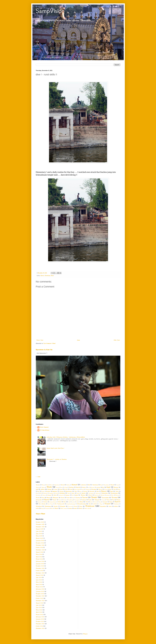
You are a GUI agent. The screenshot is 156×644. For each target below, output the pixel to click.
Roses (119, 500)
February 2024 (40, 562)
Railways (84, 500)
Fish (98, 492)
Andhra (68, 485)
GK (41, 493)
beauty (118, 485)
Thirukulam (47, 276)
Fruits (117, 492)
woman (70, 509)
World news (87, 508)
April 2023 (39, 585)
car (89, 487)
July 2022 (39, 605)
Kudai (55, 495)
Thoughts (63, 506)
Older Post (117, 340)
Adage (43, 485)
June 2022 (39, 608)
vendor (37, 509)
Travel (75, 507)
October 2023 (39, 571)
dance (83, 489)
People (94, 498)
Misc (112, 495)
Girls (37, 493)
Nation (63, 498)
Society (96, 502)
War (52, 508)
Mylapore (55, 498)
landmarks (61, 495)
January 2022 (40, 619)
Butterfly (78, 487)
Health (57, 493)
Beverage (38, 487)
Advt (47, 485)
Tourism (70, 506)
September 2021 (40, 628)
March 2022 (39, 615)
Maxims (103, 495)
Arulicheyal (95, 485)
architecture (83, 485)
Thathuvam (116, 504)
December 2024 (40, 543)
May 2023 (39, 582)
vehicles (116, 506)
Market (90, 495)
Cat (103, 487)
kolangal (49, 495)
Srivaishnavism (81, 504)
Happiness (51, 493)
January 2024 (40, 564)
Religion (97, 500)
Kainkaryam (114, 493)
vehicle (110, 507)
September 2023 (40, 573)
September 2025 (40, 527)
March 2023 (39, 587)
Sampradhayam (53, 502)
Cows (61, 490)
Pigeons (47, 500)
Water (52, 276)
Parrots (85, 498)
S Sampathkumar (45, 430)
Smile (91, 502)
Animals (74, 485)
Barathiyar (106, 485)
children (43, 489)
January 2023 (40, 592)
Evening (62, 492)
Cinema (49, 489)
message (108, 495)
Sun (90, 504)
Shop (81, 502)
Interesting (105, 493)
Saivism (45, 502)
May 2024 (39, 554)
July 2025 (39, 531)
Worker (81, 509)
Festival (85, 492)
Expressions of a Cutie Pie (44, 350)
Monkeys (117, 495)
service (73, 502)
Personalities (105, 498)
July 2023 (39, 578)
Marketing (97, 495)
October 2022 (39, 598)
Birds (49, 487)
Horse (73, 493)
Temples (107, 504)
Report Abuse (40, 514)
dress (119, 490)
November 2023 (40, 568)
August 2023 (39, 575)
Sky (87, 502)
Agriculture (57, 485)
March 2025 (39, 538)
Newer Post (40, 340)
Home (78, 340)
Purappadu (77, 500)
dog (110, 489)
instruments (91, 493)
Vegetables (103, 506)
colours (56, 490)
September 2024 (40, 550)
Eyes (76, 492)
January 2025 (40, 541)
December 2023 (40, 566)
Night (73, 498)
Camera (84, 487)
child (37, 489)
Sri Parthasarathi (59, 504)
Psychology (70, 500)
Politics (65, 500)
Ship (77, 502)
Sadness (40, 502)
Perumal (114, 498)
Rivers (108, 500)
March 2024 (39, 559)
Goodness (45, 493)
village (42, 508)
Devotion (94, 489)
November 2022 (40, 596)
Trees (81, 506)
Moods (38, 498)
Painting (78, 498)
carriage (98, 487)
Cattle (108, 487)
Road (113, 500)
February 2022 (40, 617)
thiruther (56, 507)
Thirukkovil (39, 506)
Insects (84, 493)
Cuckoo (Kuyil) (77, 489)
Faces (80, 491)
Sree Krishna (42, 504)
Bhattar (43, 487)
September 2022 (40, 601)
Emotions (55, 491)
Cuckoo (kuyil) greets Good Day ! (56, 448)
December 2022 (40, 594)
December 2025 (40, 522)
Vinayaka (47, 508)
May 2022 (39, 610)
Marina (83, 495)
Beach (112, 485)
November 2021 (40, 624)
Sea (65, 502)
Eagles (43, 491)
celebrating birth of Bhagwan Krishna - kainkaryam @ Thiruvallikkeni (66, 437)
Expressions (69, 491)
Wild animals (64, 508)
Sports (42, 276)
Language (67, 495)
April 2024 (39, 557)
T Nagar (101, 504)
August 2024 (39, 552)
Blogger (85, 634)
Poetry (60, 500)
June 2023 (39, 580)
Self (70, 502)
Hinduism (62, 493)
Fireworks (92, 492)
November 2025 (40, 524)
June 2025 (39, 534)
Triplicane (90, 506)
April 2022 (39, 612)
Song (100, 502)
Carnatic (93, 487)
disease (100, 490)
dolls (115, 490)
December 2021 (40, 622)
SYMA (95, 504)
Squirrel (117, 502)
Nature (68, 498)
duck (38, 492)
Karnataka (38, 495)
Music (48, 498)
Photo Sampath (44, 427)
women (75, 509)
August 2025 (39, 529)
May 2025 (39, 536)
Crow (71, 490)
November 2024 (40, 545)
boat (62, 487)
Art (89, 485)
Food (111, 491)
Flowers (104, 491)
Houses (78, 493)
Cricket (66, 490)
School (60, 502)
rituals (103, 500)
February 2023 (40, 589)
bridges (66, 487)
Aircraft (63, 485)
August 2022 (39, 603)
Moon (43, 498)
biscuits (58, 487)
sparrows (105, 502)
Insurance (98, 493)
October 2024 (39, 548)
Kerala (44, 495)
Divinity (106, 489)
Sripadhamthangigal (71, 504)
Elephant (48, 492)
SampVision (50, 11)
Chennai (116, 487)
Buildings (71, 487)
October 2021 (39, 626)
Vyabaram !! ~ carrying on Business (57, 459)
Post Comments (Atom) (49, 344)
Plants (55, 500)
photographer (39, 500)
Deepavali (88, 489)
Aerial (51, 485)
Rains (90, 500)
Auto (101, 485)
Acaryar (38, 485)
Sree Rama (50, 504)
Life (73, 495)
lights (76, 495)
